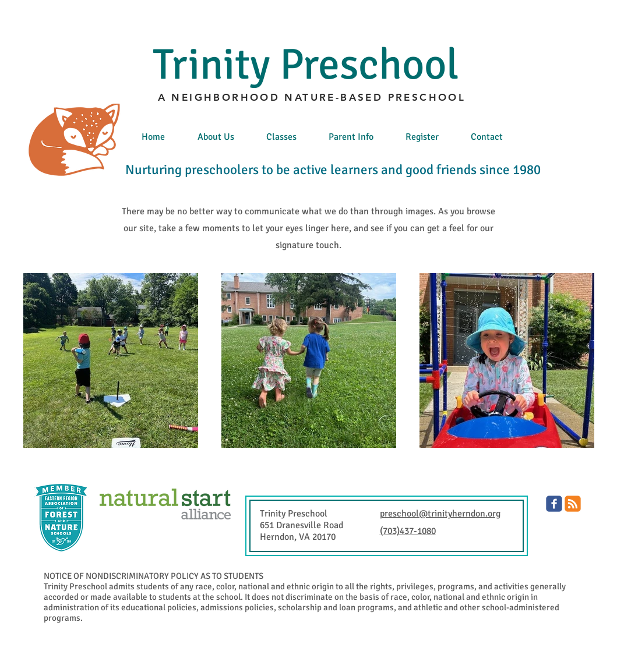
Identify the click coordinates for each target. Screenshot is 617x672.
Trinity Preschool (306, 65)
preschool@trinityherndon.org (440, 514)
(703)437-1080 (408, 531)
